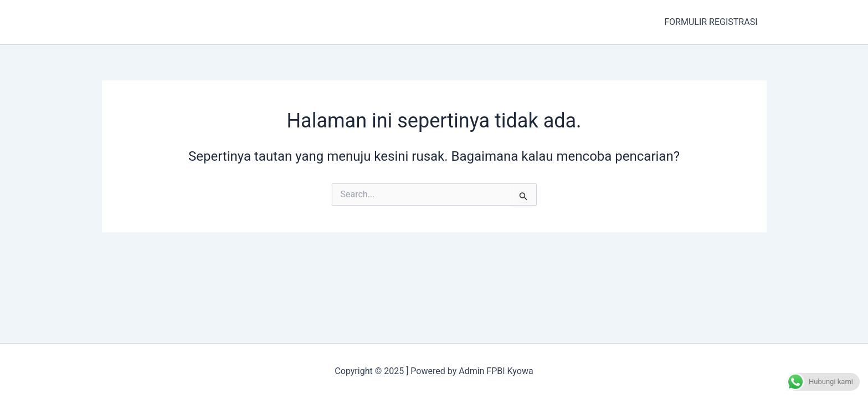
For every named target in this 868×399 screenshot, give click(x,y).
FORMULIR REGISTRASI (711, 22)
